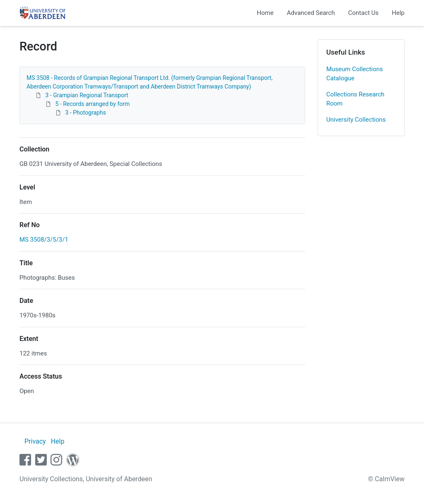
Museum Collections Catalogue (355, 74)
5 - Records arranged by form (92, 104)
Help (398, 13)
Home (265, 13)
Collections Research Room (355, 99)
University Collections (356, 120)
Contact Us (364, 13)
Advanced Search (311, 13)
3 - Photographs (85, 113)
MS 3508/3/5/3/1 (44, 240)
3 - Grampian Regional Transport (87, 95)
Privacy (35, 441)
